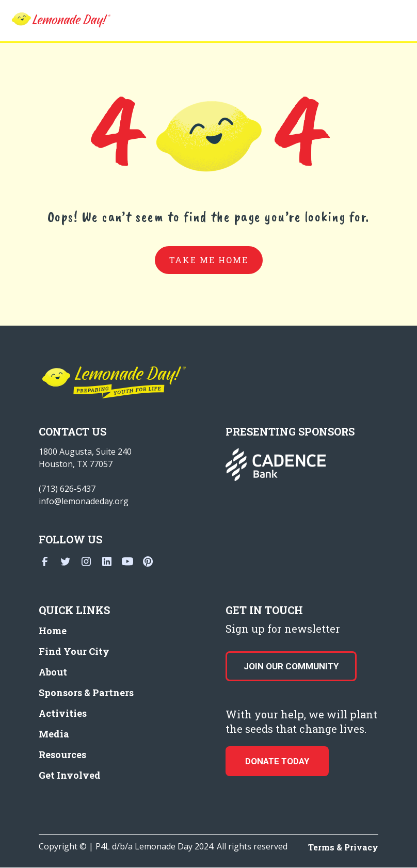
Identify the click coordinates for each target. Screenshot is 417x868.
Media (54, 734)
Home (53, 631)
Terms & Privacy (343, 847)
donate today (277, 761)
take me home (209, 260)
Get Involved (70, 775)
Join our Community (291, 666)
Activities (63, 713)
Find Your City (74, 651)
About (53, 672)
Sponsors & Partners (86, 693)
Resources (62, 754)
